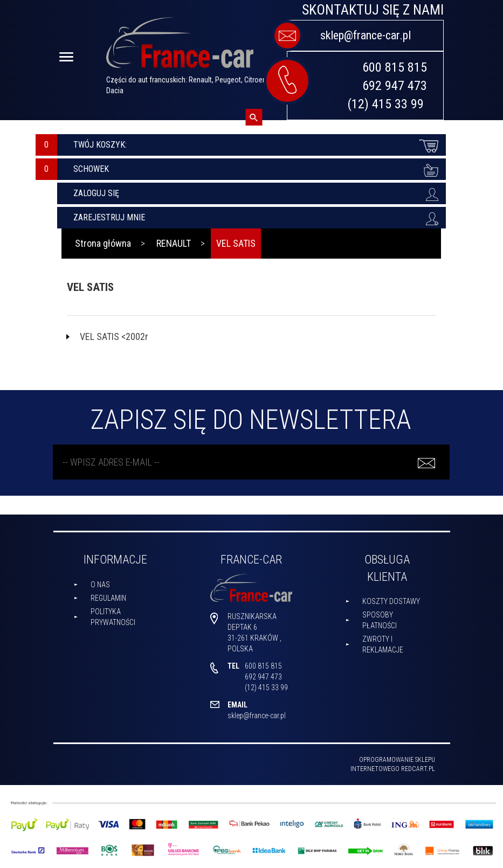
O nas (100, 585)
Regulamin (108, 598)
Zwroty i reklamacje (383, 644)
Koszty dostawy (391, 601)
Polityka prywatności (113, 617)
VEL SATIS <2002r (114, 336)
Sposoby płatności (380, 620)
